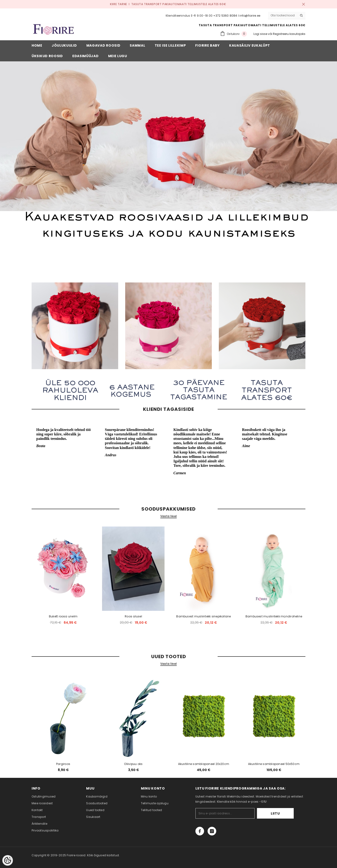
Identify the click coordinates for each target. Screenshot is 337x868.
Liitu (279, 813)
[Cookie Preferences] (8, 860)
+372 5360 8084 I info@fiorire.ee (237, 16)
